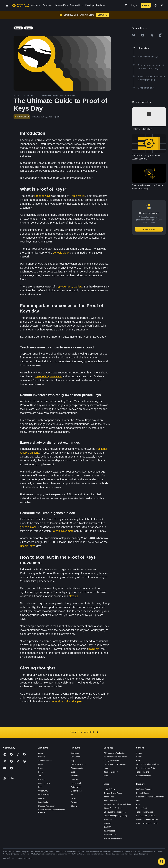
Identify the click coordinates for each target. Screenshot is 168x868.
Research (75, 802)
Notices (41, 798)
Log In (134, 5)
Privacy (41, 779)
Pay (73, 761)
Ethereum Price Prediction (115, 812)
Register (146, 5)
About (41, 753)
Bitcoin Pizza (28, 546)
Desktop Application (47, 806)
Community (43, 791)
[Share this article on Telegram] (152, 35)
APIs (138, 804)
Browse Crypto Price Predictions (117, 804)
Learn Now (102, 15)
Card (73, 772)
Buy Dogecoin (109, 831)
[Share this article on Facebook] (143, 35)
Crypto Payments (78, 764)
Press (41, 768)
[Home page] (20, 5)
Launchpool (76, 783)
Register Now (149, 229)
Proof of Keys (42, 196)
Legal (41, 772)
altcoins (73, 596)
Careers (42, 757)
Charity (74, 806)
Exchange (75, 753)
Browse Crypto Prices (113, 793)
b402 (106, 776)
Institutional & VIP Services (115, 764)
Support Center (143, 793)
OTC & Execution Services (147, 764)
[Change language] (156, 5)
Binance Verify (142, 808)
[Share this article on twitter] (134, 35)
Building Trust (44, 783)
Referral (140, 757)
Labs (106, 768)
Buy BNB (107, 823)
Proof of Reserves (144, 776)
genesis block (61, 253)
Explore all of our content (84, 732)
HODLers (94, 649)
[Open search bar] (125, 5)
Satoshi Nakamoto (62, 531)
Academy (75, 776)
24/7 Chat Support (144, 789)
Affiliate (139, 753)
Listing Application (111, 761)
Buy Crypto (76, 757)
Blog (40, 787)
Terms (41, 776)
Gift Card (75, 779)
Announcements (45, 761)
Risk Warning (44, 795)
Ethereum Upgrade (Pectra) (115, 816)
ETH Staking (76, 791)
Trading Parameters (145, 812)
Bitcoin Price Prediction (113, 808)
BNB (138, 761)
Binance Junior (77, 768)
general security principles (66, 701)
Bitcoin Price (109, 797)
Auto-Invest (76, 787)
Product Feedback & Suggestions (150, 797)
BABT (73, 798)
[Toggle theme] (162, 5)
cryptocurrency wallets (69, 287)
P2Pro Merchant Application (115, 757)
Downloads (43, 802)
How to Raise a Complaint (147, 823)
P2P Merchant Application (114, 753)
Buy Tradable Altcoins (113, 838)
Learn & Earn (109, 789)
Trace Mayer (78, 196)
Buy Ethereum (110, 835)
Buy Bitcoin (108, 819)
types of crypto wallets (48, 376)
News (41, 764)
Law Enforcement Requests (148, 819)
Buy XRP (107, 827)
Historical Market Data (146, 768)
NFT (73, 795)
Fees (138, 801)
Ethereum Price (110, 801)
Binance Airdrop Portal (146, 816)
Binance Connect (111, 772)
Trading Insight (142, 772)
